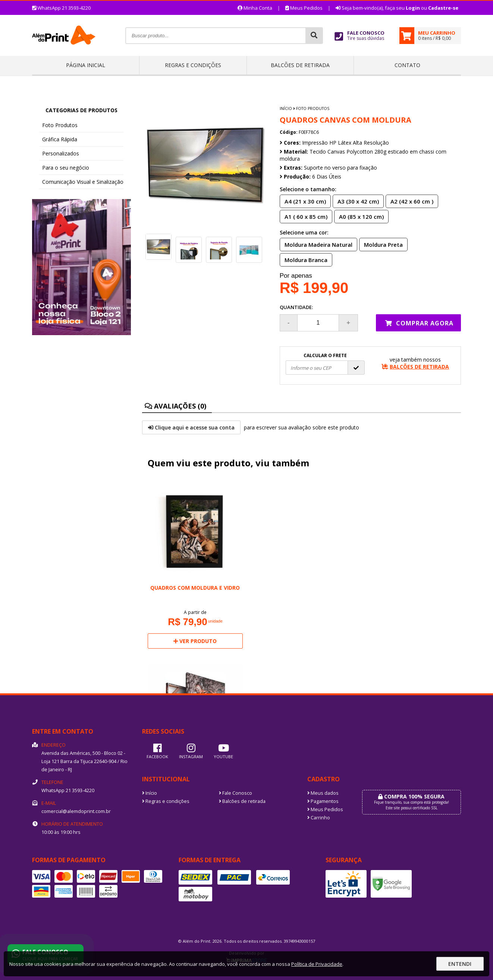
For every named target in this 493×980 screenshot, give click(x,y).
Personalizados (61, 153)
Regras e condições (193, 65)
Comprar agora (419, 323)
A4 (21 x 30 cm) (303, 201)
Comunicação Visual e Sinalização (83, 182)
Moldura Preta (381, 244)
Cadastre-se (443, 8)
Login (413, 8)
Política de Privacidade (317, 964)
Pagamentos (323, 801)
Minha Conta (255, 8)
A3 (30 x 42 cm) (356, 201)
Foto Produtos (60, 125)
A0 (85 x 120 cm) (359, 216)
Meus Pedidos (304, 8)
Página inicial (86, 65)
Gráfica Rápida (60, 139)
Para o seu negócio (66, 168)
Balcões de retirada (300, 65)
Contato (407, 65)
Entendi (460, 964)
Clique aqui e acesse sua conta (191, 427)
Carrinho (319, 818)
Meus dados (323, 793)
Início (286, 108)
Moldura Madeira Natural (316, 244)
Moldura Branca (304, 259)
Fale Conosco (235, 793)
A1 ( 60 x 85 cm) (304, 216)
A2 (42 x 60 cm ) (410, 201)
